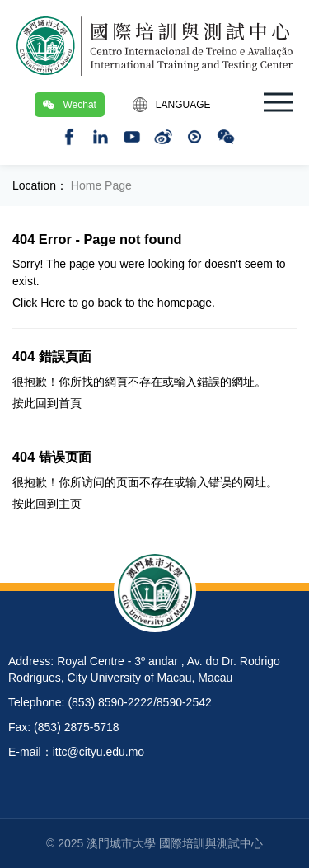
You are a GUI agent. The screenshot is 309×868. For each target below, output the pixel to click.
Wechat (69, 105)
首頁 (70, 403)
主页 (70, 504)
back (110, 303)
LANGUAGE (172, 105)
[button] (278, 102)
